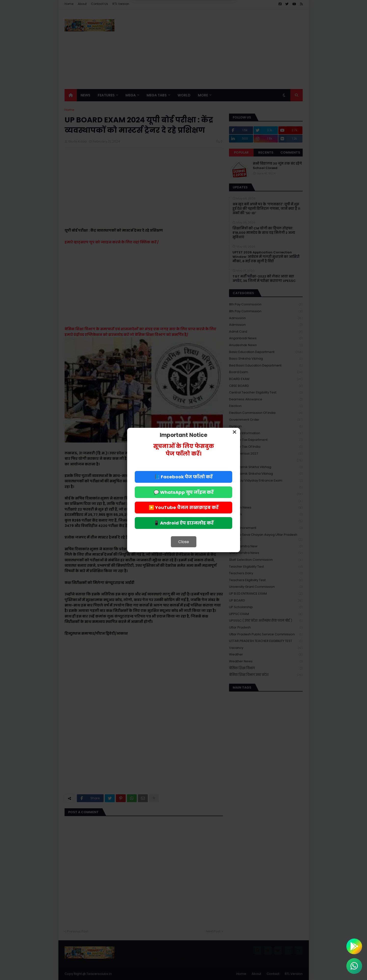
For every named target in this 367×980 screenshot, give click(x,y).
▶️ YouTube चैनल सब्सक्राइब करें (184, 507)
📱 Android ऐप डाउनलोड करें (184, 523)
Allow (208, 18)
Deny (159, 18)
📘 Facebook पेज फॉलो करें (183, 477)
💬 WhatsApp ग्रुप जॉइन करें (184, 492)
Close (184, 542)
